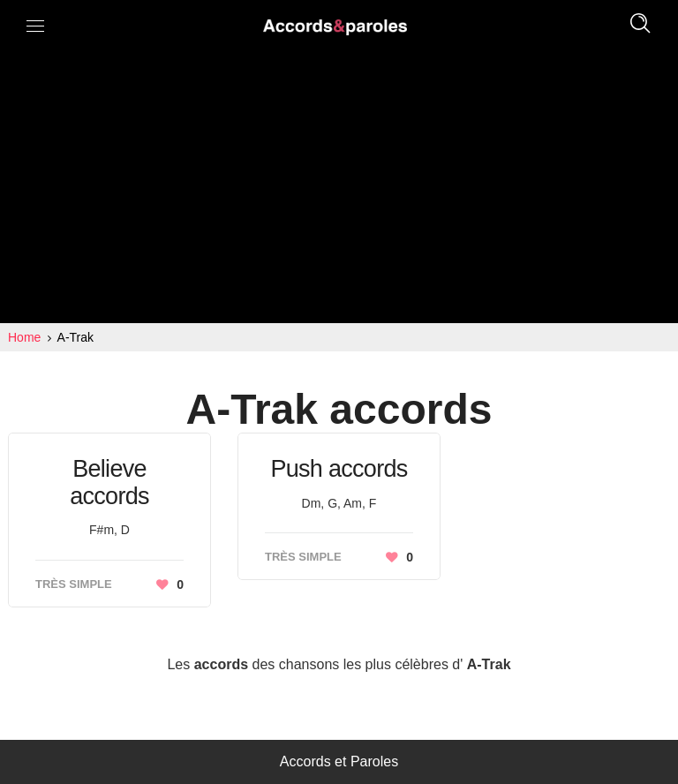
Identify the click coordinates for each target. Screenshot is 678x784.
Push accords (339, 469)
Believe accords (109, 482)
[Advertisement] (339, 191)
